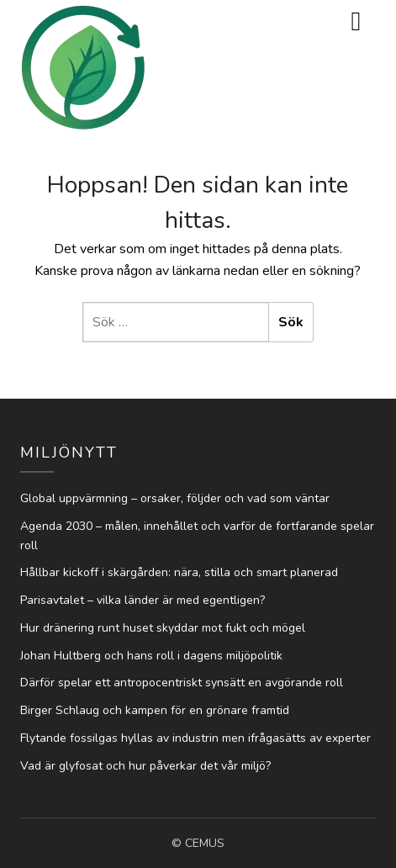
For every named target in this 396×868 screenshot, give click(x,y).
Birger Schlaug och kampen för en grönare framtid (155, 710)
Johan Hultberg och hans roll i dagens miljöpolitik (151, 656)
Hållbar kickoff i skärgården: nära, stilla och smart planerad (179, 572)
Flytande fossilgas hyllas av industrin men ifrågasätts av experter (195, 738)
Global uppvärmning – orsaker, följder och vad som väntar (175, 498)
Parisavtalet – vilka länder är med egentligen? (143, 600)
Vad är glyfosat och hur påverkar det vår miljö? (145, 766)
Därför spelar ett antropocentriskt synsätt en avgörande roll (182, 683)
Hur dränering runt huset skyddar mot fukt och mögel (163, 628)
